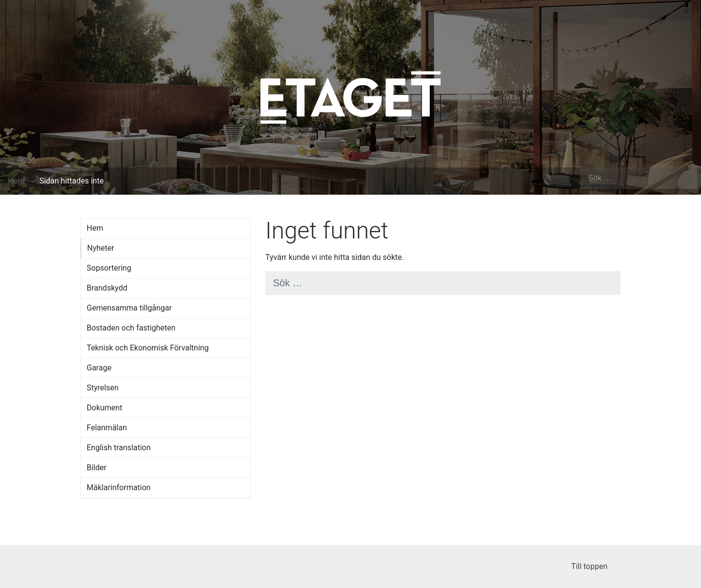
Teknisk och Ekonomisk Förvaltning (148, 348)
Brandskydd (107, 288)
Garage (99, 368)
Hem (16, 181)
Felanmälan (107, 428)
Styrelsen (103, 388)
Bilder (97, 468)
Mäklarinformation (119, 487)
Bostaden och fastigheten (131, 328)
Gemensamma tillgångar (129, 308)
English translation (119, 448)
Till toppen (596, 566)
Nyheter (101, 248)
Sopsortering (109, 268)
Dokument (104, 408)
